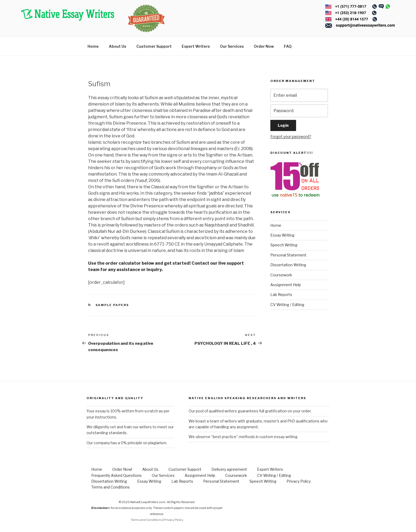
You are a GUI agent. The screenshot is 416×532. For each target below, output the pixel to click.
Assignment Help (286, 285)
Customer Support (154, 46)
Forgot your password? (291, 136)
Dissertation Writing (288, 265)
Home (93, 46)
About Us (118, 46)
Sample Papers (112, 305)
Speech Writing (284, 245)
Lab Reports (281, 295)
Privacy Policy (299, 481)
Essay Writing (282, 235)
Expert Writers (196, 46)
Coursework (281, 275)
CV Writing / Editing (287, 305)
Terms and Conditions (110, 487)
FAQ (288, 46)
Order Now (264, 46)
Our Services (232, 46)
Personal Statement (288, 255)
